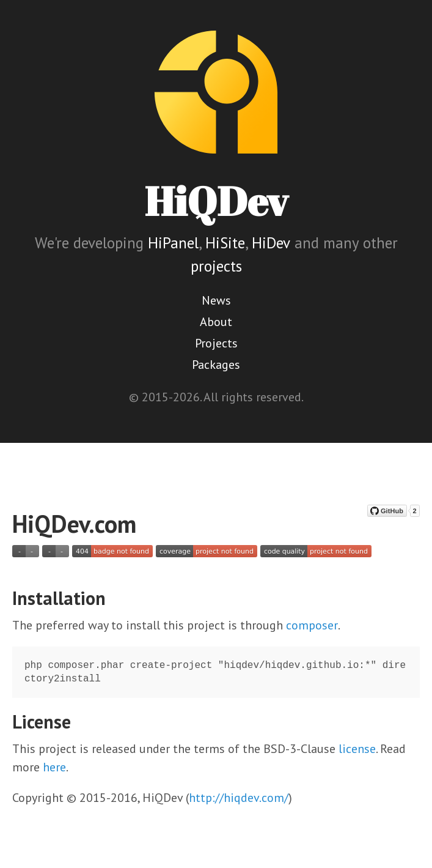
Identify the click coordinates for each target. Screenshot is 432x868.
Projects (216, 343)
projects (216, 266)
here (54, 767)
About (216, 322)
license (357, 749)
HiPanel (173, 243)
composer (312, 625)
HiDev (271, 243)
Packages (216, 365)
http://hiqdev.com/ (239, 798)
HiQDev (216, 201)
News (216, 300)
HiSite (225, 243)
